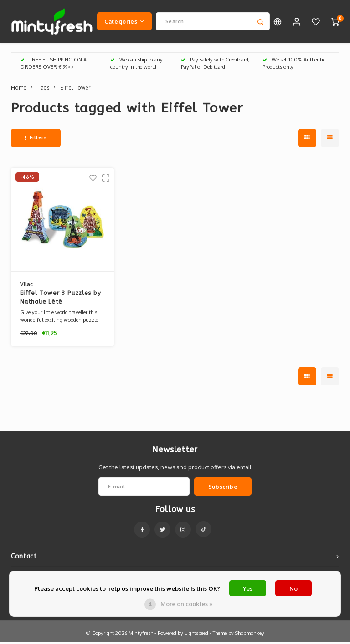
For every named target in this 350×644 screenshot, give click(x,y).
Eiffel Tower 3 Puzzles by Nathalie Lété (61, 300)
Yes (248, 588)
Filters (36, 140)
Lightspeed (196, 635)
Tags (43, 90)
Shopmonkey (250, 635)
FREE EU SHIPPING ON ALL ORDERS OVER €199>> (56, 66)
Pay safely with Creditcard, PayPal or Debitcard (215, 66)
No (293, 588)
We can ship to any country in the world (136, 66)
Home (19, 90)
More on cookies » (186, 604)
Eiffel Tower (75, 90)
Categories (124, 22)
